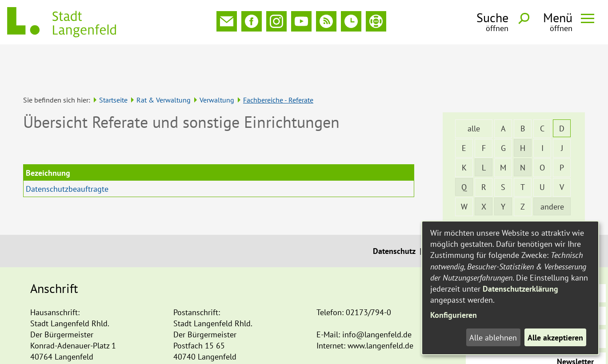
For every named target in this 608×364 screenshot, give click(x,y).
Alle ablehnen (493, 338)
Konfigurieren (454, 315)
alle (474, 89)
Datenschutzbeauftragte (67, 149)
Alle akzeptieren (555, 338)
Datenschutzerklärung (520, 289)
